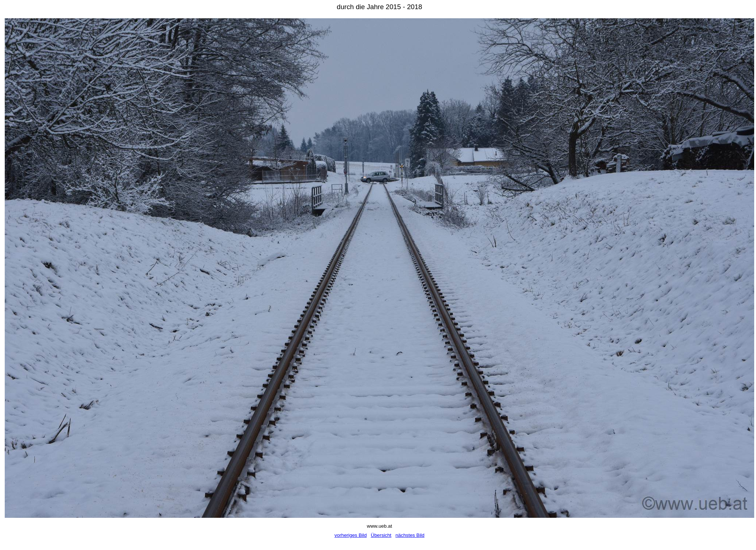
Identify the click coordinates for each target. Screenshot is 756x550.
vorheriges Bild (351, 535)
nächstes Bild (410, 535)
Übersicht (381, 535)
